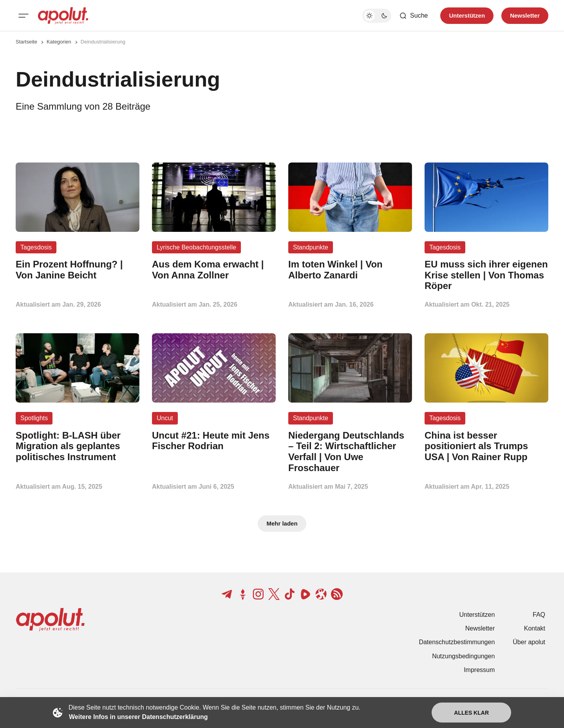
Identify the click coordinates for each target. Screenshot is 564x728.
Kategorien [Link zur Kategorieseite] (59, 42)
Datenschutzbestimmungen (457, 642)
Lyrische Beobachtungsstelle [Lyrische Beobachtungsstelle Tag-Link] (196, 247)
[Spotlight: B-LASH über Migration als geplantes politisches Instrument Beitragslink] (78, 446)
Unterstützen (477, 615)
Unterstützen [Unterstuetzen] (467, 15)
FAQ (539, 615)
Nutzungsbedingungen (463, 656)
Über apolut (529, 642)
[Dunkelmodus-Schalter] (377, 16)
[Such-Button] (413, 16)
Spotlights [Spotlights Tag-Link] (34, 418)
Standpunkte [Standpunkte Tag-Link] (311, 247)
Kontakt (535, 628)
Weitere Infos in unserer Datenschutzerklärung (138, 717)
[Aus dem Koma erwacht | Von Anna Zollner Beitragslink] (214, 270)
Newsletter (480, 628)
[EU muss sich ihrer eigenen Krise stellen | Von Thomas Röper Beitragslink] (486, 275)
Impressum (479, 670)
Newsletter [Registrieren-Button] (525, 15)
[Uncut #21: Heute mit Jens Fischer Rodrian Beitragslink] (214, 441)
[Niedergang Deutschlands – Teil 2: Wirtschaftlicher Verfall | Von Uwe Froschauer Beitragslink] (350, 452)
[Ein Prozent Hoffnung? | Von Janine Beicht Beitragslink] (78, 270)
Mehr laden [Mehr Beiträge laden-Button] (282, 523)
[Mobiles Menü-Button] (23, 16)
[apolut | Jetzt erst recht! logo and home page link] (63, 16)
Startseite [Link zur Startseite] (26, 42)
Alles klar (471, 713)
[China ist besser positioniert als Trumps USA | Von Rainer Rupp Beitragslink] (486, 446)
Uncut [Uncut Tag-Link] (165, 418)
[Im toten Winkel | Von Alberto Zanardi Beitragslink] (350, 270)
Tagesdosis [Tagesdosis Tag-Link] (36, 247)
